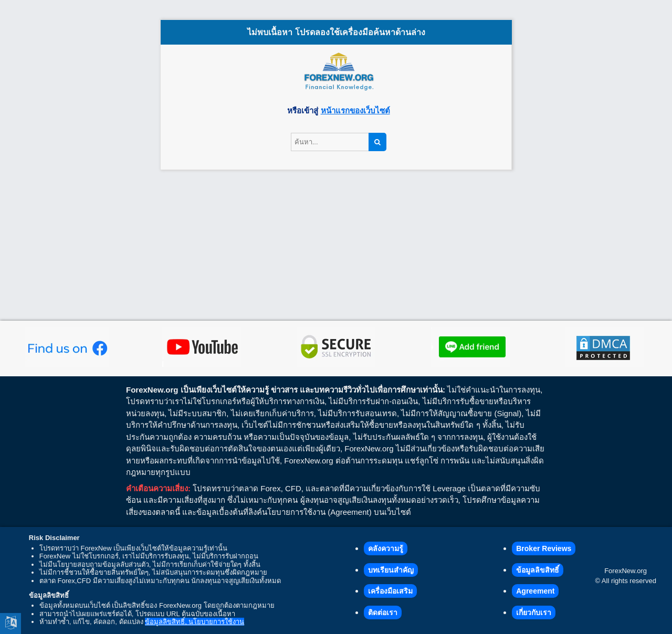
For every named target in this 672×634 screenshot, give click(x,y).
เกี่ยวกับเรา (534, 612)
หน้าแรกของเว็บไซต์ (355, 110)
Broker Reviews (544, 548)
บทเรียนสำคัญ (391, 570)
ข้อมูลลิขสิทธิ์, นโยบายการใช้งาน (195, 622)
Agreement (535, 591)
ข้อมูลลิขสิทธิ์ (538, 570)
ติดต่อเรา (383, 612)
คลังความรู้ (386, 548)
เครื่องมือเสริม (390, 591)
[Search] (377, 142)
